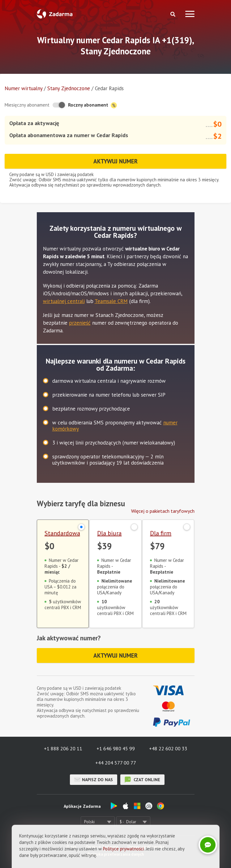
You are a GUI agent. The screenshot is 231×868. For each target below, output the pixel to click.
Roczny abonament (92, 105)
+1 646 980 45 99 (116, 748)
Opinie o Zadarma (102, 847)
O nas (71, 847)
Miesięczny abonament (27, 105)
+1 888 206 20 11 (63, 748)
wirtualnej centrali (64, 301)
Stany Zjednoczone (69, 88)
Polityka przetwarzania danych (116, 854)
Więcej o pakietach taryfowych (163, 511)
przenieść (80, 323)
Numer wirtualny (24, 88)
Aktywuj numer (115, 161)
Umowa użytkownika (146, 847)
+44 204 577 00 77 (116, 763)
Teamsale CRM (111, 301)
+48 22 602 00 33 (168, 748)
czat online (142, 780)
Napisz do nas (94, 780)
